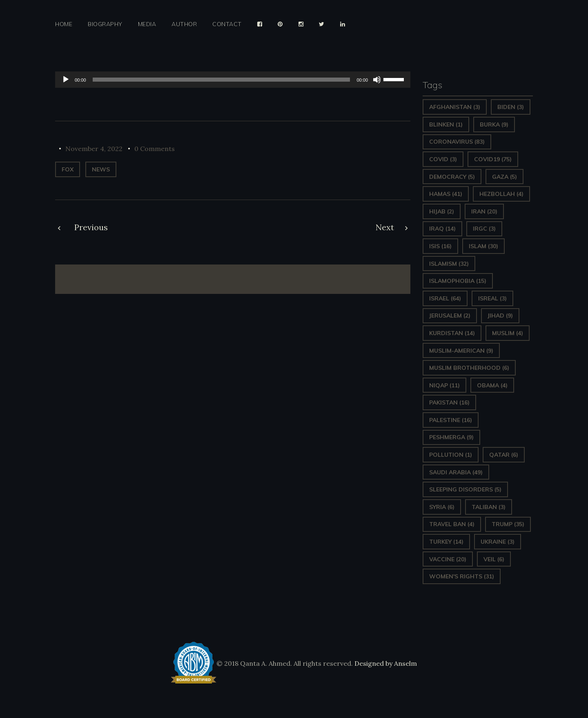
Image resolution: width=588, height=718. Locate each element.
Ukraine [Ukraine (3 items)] (498, 542)
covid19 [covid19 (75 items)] (493, 159)
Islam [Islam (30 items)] (483, 246)
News (101, 169)
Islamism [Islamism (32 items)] (449, 264)
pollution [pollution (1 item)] (451, 455)
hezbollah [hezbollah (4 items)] (501, 194)
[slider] (222, 80)
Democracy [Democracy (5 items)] (452, 177)
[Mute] (377, 80)
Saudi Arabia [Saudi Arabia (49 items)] (456, 472)
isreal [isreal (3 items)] (492, 298)
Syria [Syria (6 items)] (442, 507)
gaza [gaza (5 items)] (504, 177)
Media (147, 24)
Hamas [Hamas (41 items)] (446, 194)
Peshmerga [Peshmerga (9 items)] (451, 437)
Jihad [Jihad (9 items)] (500, 316)
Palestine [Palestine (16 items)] (451, 420)
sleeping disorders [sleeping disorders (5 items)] (465, 489)
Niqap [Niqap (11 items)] (444, 385)
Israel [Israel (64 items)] (445, 298)
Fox (68, 169)
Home (64, 24)
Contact (227, 24)
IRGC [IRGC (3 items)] (484, 229)
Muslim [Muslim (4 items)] (508, 333)
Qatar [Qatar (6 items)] (504, 455)
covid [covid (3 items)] (443, 159)
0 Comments (155, 149)
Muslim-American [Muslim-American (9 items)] (461, 351)
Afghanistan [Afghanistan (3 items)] (455, 107)
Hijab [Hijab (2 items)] (442, 211)
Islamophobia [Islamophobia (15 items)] (458, 281)
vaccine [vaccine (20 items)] (448, 559)
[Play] (66, 80)
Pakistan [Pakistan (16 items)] (449, 402)
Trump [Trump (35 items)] (508, 524)
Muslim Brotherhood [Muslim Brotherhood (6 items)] (469, 368)
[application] (233, 80)
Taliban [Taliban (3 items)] (489, 507)
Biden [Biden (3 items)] (511, 107)
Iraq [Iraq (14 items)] (442, 229)
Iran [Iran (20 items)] (484, 211)
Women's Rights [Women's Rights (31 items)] (462, 576)
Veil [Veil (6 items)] (494, 559)
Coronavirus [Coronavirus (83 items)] (457, 142)
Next (385, 227)
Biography (105, 24)
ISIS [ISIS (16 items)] (440, 246)
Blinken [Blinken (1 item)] (446, 124)
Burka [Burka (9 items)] (494, 124)
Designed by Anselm (385, 663)
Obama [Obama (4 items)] (492, 385)
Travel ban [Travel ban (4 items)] (452, 524)
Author (184, 24)
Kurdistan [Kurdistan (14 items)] (452, 333)
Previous (91, 227)
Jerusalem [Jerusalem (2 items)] (450, 316)
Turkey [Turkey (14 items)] (446, 542)
